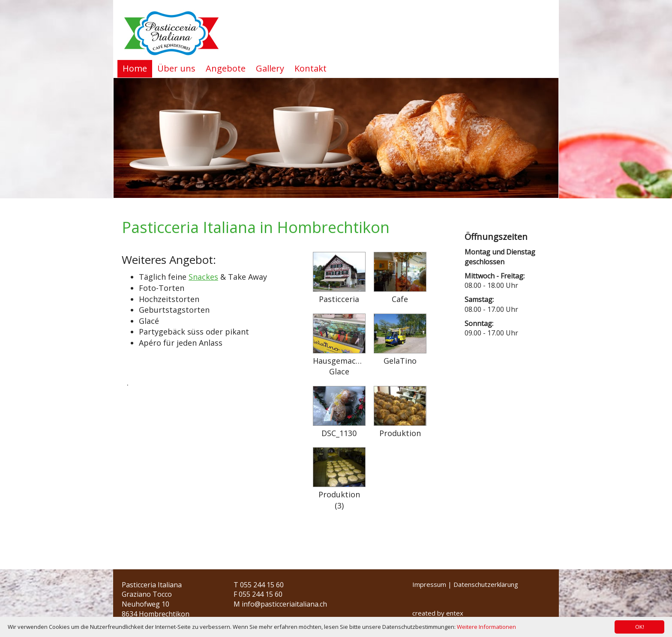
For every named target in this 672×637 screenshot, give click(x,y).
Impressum (429, 584)
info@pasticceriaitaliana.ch (284, 604)
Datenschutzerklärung (486, 584)
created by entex (438, 613)
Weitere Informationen (486, 627)
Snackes (203, 277)
